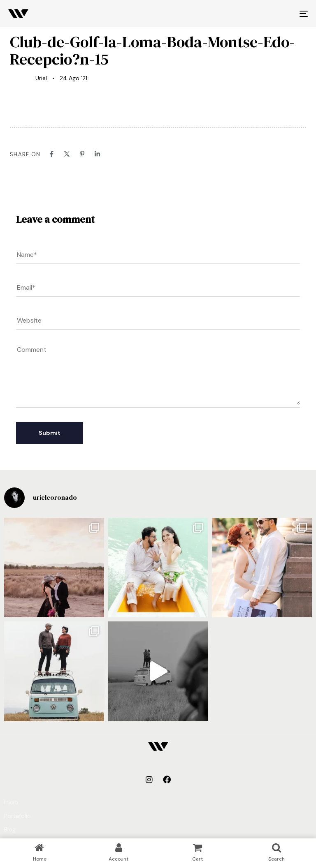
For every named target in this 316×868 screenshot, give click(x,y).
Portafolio (17, 816)
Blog (10, 829)
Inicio (11, 802)
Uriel (41, 78)
